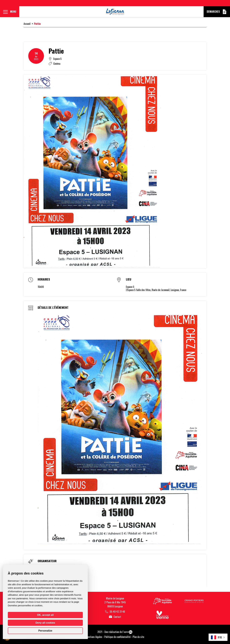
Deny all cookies (45, 623)
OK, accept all (45, 615)
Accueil (27, 24)
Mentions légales (94, 637)
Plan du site (138, 637)
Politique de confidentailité (117, 637)
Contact (115, 617)
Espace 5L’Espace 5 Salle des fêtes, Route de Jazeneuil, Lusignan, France (156, 288)
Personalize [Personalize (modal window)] (45, 631)
